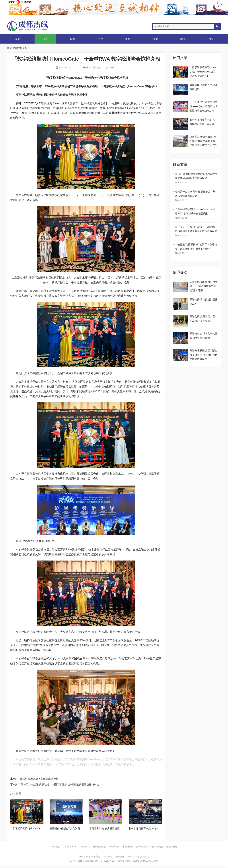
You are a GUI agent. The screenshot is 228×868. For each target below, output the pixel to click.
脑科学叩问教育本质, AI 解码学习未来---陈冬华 (154, 829)
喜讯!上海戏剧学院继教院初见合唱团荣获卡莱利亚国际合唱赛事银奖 (196, 176)
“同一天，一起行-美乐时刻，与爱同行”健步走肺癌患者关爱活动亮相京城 (59, 784)
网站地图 (83, 856)
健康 (183, 39)
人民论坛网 (142, 847)
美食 (128, 39)
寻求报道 (108, 856)
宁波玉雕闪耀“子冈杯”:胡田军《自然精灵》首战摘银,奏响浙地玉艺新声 (196, 247)
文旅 (100, 39)
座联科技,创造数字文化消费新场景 (39, 779)
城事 (73, 39)
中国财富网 (128, 847)
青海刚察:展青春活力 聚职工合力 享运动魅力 (203, 319)
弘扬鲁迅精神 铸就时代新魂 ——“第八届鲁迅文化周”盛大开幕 (203, 286)
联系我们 (132, 856)
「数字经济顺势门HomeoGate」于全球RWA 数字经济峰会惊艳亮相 (203, 72)
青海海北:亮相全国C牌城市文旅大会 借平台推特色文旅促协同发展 (203, 355)
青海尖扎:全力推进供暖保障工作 (203, 302)
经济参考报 (70, 847)
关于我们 (96, 856)
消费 (155, 39)
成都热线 (32, 26)
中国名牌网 (84, 847)
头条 (45, 39)
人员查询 (145, 856)
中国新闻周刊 (157, 847)
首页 (18, 39)
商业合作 (120, 856)
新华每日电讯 (99, 847)
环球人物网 (171, 847)
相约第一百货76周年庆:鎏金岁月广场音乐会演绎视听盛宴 (195, 194)
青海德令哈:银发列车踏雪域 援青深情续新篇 (203, 336)
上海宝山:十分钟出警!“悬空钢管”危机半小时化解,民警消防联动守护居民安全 (203, 141)
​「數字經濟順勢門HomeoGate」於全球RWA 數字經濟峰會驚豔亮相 (195, 211)
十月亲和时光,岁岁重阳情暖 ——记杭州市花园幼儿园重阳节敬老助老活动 (203, 106)
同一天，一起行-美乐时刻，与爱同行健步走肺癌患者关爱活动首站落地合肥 (196, 229)
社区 (210, 39)
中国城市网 (114, 847)
